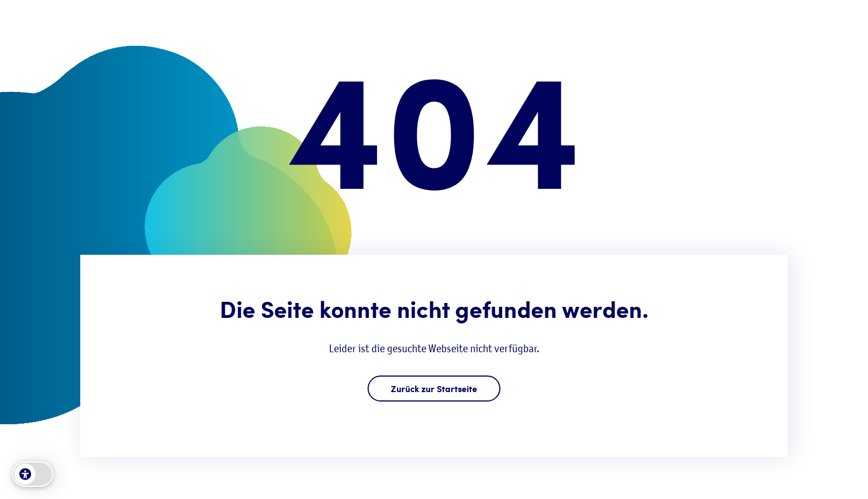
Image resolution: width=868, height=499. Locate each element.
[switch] (33, 474)
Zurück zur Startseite (434, 389)
